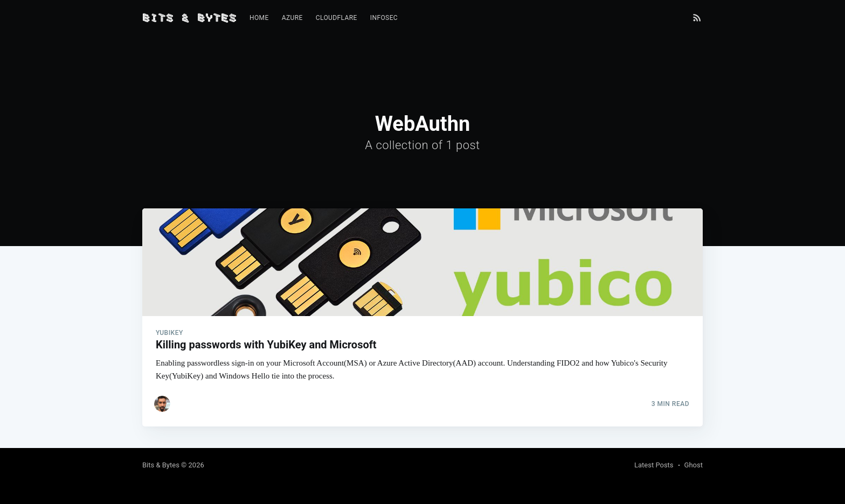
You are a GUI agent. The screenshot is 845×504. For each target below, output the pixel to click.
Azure (292, 18)
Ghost (694, 465)
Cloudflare (337, 18)
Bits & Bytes (161, 465)
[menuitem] (259, 18)
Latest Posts (654, 465)
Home (259, 18)
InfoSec (384, 18)
